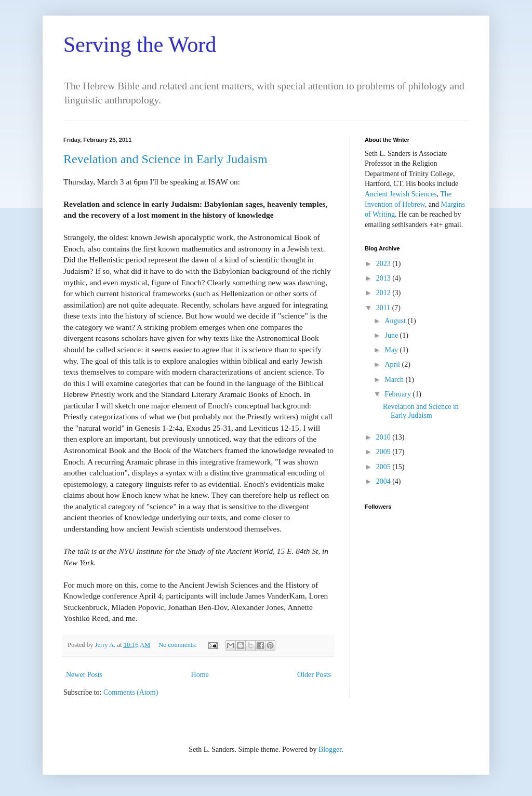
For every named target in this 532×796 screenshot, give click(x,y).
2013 (384, 278)
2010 (384, 437)
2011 (384, 308)
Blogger (330, 749)
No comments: (178, 645)
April (393, 364)
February (398, 394)
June (392, 335)
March (395, 380)
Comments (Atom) (131, 692)
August (396, 321)
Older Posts (314, 675)
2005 (384, 467)
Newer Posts (84, 675)
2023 (384, 264)
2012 (384, 293)
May (392, 350)
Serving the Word (140, 45)
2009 (384, 452)
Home (200, 675)
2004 (384, 481)
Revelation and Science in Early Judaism (165, 159)
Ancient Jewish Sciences (401, 194)
